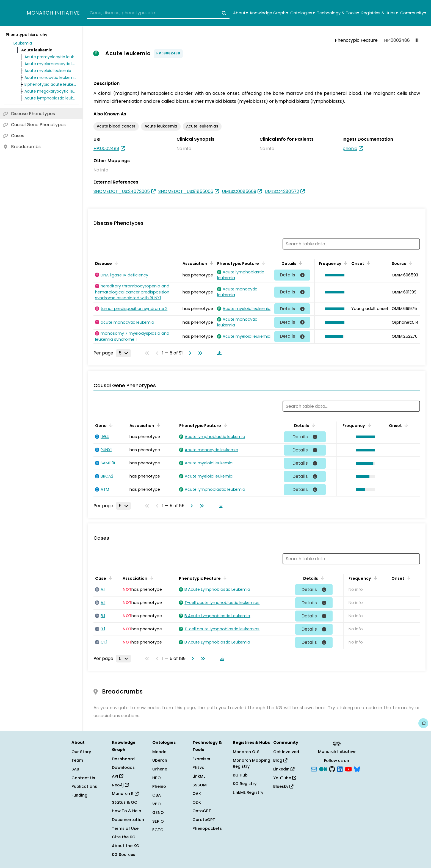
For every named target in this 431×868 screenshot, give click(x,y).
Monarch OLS (246, 752)
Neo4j (120, 785)
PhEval (199, 767)
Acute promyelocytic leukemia (51, 57)
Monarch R (125, 794)
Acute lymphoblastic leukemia (51, 98)
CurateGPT (204, 820)
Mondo (159, 752)
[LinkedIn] (340, 769)
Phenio (159, 786)
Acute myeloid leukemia (48, 71)
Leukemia (23, 43)
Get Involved (286, 752)
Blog (280, 760)
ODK (197, 802)
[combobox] (158, 13)
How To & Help (127, 811)
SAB (75, 769)
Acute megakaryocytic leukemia (51, 91)
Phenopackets (207, 828)
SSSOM (200, 785)
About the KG (126, 846)
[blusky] (357, 769)
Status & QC (125, 802)
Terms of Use (125, 828)
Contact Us (83, 778)
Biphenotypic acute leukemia (51, 84)
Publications (84, 786)
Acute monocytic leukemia (51, 77)
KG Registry (245, 784)
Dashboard (123, 759)
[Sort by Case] (109, 578)
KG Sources (124, 855)
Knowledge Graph (269, 13)
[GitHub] (332, 769)
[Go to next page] (189, 353)
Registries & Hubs (380, 13)
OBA (157, 795)
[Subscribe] (314, 769)
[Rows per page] (123, 353)
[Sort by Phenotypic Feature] (262, 263)
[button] (333, 275)
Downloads (123, 767)
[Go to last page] (199, 353)
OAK (197, 794)
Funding (79, 795)
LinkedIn (284, 769)
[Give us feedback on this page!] (423, 723)
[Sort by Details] (300, 263)
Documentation (128, 820)
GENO (158, 812)
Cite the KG (124, 837)
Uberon (160, 760)
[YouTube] (348, 769)
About (240, 13)
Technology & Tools (338, 13)
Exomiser (201, 759)
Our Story (81, 752)
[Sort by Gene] (110, 425)
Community (413, 13)
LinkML (199, 776)
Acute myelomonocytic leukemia (51, 64)
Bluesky (283, 786)
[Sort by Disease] (115, 263)
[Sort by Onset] (368, 263)
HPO (157, 778)
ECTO (158, 830)
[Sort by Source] (410, 263)
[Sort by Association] (211, 263)
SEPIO (158, 821)
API (118, 776)
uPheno (160, 769)
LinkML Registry (248, 792)
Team (77, 760)
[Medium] (323, 769)
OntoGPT (202, 811)
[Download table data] (218, 353)
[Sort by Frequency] (345, 263)
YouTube (285, 778)
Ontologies (302, 13)
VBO (157, 804)
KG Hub (240, 775)
